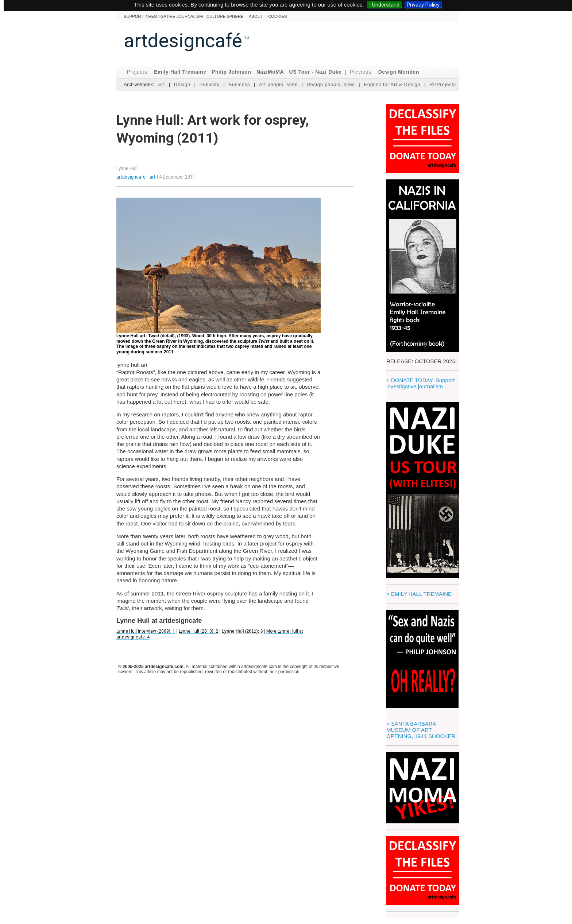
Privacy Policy (423, 5)
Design (182, 84)
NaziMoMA (270, 72)
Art (161, 84)
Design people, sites (331, 84)
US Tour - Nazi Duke (316, 72)
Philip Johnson (231, 72)
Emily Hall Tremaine (180, 72)
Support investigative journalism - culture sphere (184, 16)
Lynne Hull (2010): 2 (198, 631)
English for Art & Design (392, 84)
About (256, 16)
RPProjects (443, 84)
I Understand (384, 5)
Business (239, 84)
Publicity (210, 84)
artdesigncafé (183, 40)
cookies (277, 16)
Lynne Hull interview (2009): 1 (146, 631)
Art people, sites (278, 84)
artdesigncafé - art (136, 177)
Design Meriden (399, 72)
